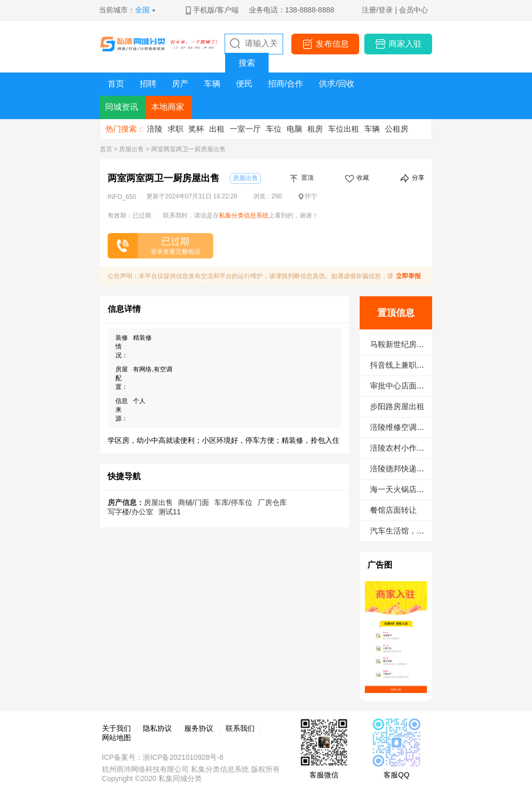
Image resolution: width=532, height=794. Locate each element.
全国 (142, 10)
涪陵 (155, 129)
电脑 (294, 129)
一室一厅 (245, 129)
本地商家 (168, 107)
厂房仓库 (272, 502)
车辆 (372, 129)
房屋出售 (131, 149)
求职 (175, 129)
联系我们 (240, 728)
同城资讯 (122, 107)
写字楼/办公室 (130, 512)
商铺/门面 (194, 502)
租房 (315, 129)
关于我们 (116, 728)
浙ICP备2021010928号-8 (183, 757)
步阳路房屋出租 (397, 406)
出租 (217, 129)
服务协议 (199, 728)
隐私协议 (157, 728)
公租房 (397, 129)
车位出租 (344, 129)
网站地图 (116, 738)
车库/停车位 (233, 502)
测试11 (170, 512)
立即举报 (408, 276)
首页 (106, 149)
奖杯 (196, 129)
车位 (274, 129)
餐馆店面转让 (393, 510)
